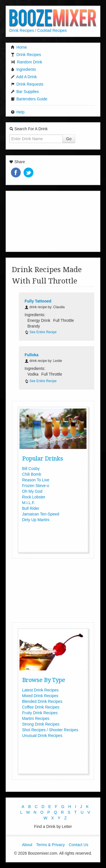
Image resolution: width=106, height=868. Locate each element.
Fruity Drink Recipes (40, 713)
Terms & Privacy (50, 845)
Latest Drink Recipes (40, 690)
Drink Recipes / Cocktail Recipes (38, 30)
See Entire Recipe (41, 332)
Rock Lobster (34, 497)
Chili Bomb (32, 474)
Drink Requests (27, 84)
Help (18, 112)
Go (69, 139)
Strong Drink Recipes (41, 724)
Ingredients (23, 69)
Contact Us (78, 845)
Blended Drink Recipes (42, 701)
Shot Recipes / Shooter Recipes (50, 730)
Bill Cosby (31, 469)
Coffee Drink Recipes (41, 707)
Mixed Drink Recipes (40, 696)
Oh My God (32, 491)
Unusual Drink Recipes (42, 736)
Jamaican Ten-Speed (41, 514)
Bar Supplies (25, 92)
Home (19, 47)
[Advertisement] (53, 221)
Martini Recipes (36, 718)
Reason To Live (36, 480)
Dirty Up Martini (36, 520)
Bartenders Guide (29, 99)
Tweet (29, 173)
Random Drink (26, 62)
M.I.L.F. (29, 503)
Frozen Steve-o (36, 486)
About (27, 845)
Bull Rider (31, 508)
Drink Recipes (26, 55)
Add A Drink (24, 77)
